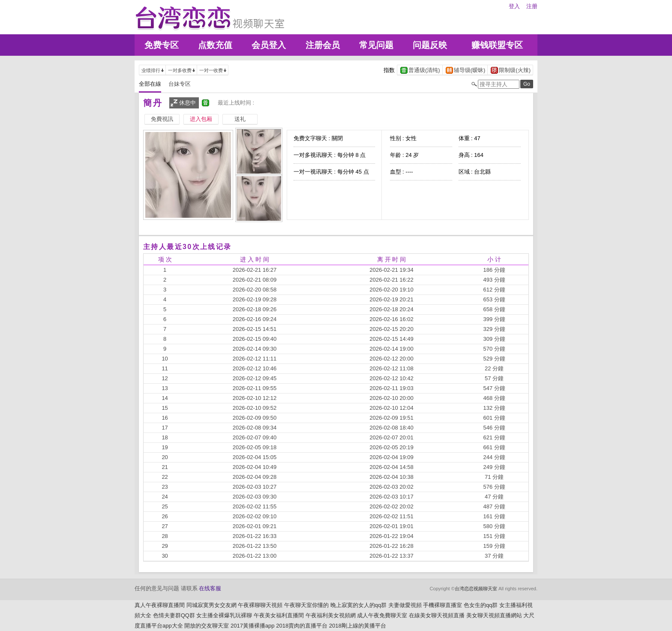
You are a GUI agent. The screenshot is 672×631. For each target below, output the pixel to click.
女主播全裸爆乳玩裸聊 (224, 615)
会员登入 (269, 45)
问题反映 (430, 45)
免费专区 (162, 45)
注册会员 (323, 45)
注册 (532, 6)
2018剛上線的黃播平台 (358, 626)
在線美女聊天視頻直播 (437, 615)
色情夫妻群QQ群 (174, 615)
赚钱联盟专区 (497, 45)
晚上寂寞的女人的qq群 (358, 605)
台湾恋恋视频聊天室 (476, 589)
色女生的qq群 (481, 605)
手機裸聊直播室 (442, 605)
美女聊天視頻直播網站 (494, 615)
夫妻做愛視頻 (405, 605)
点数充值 (215, 45)
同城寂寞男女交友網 (211, 605)
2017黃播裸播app (253, 626)
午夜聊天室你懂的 (306, 605)
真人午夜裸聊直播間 (160, 605)
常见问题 (376, 45)
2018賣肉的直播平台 (302, 626)
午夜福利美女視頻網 (331, 615)
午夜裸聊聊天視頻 (260, 605)
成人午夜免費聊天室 (382, 615)
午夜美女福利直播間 (279, 615)
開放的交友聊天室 (207, 626)
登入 (514, 6)
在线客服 (210, 588)
